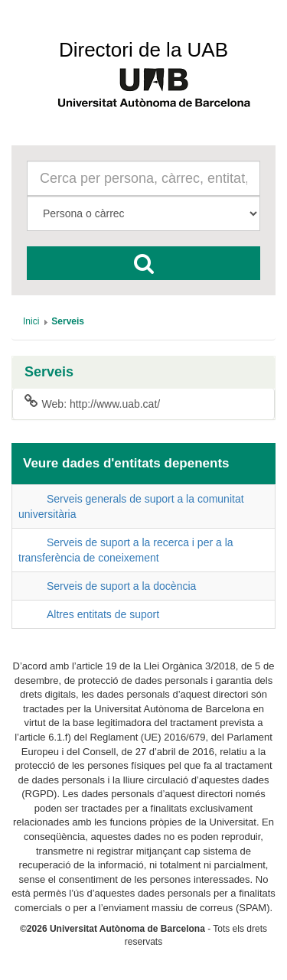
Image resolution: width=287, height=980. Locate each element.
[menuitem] (31, 321)
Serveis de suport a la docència (121, 586)
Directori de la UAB (143, 50)
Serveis (49, 372)
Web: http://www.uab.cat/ (92, 403)
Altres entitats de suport (103, 614)
